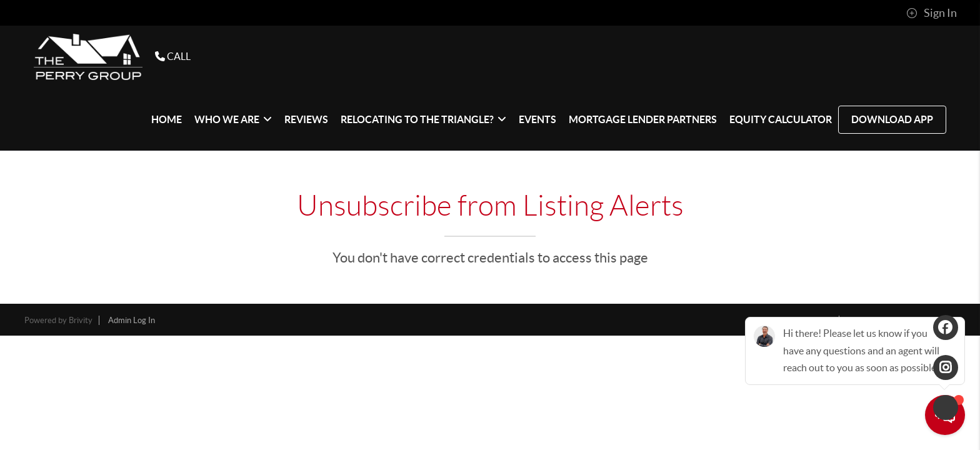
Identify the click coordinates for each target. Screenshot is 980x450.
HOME (167, 119)
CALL (173, 56)
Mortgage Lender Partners (643, 119)
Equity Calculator (781, 119)
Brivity (81, 320)
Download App (892, 119)
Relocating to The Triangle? (423, 119)
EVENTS (537, 119)
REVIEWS (306, 119)
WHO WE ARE (233, 119)
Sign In (932, 13)
